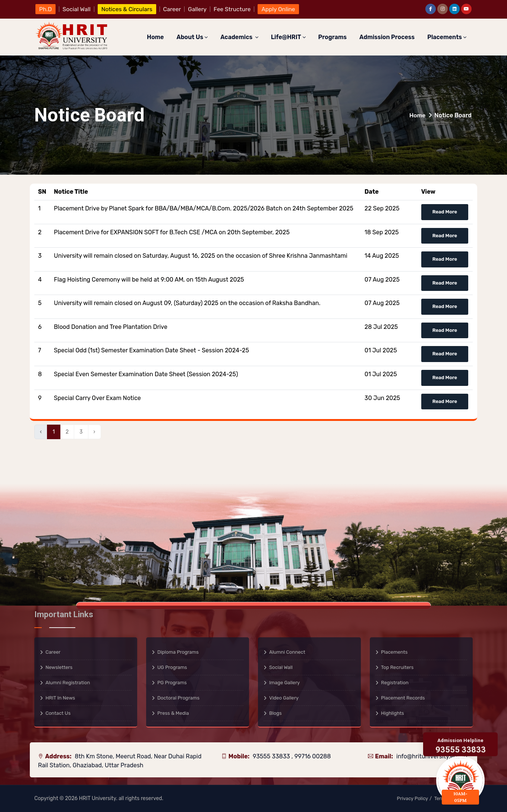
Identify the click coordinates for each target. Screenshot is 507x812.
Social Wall (281, 667)
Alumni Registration (68, 683)
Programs (333, 37)
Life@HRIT (288, 37)
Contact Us (58, 713)
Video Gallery (284, 698)
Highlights (393, 713)
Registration (395, 683)
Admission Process (387, 37)
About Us (192, 37)
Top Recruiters (397, 667)
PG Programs (172, 683)
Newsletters (59, 667)
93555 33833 (272, 756)
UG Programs (172, 667)
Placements (447, 37)
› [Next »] (95, 432)
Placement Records (403, 698)
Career (53, 652)
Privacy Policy (413, 798)
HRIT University (97, 798)
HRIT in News (60, 698)
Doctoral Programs (178, 698)
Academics (239, 37)
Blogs (275, 713)
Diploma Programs (178, 652)
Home (155, 37)
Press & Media (173, 713)
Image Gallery (284, 683)
